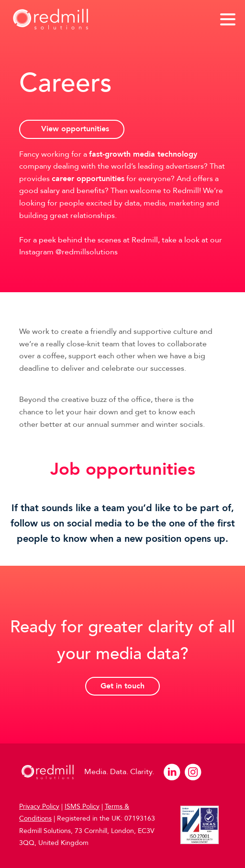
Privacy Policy (39, 806)
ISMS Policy (82, 806)
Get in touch (122, 686)
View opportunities (75, 129)
